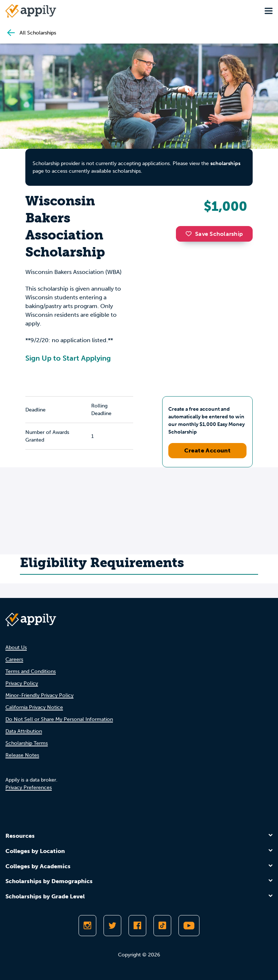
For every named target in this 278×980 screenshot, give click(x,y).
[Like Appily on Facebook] (137, 926)
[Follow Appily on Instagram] (87, 926)
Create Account (208, 450)
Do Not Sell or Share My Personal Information (59, 719)
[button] (190, 234)
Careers (14, 659)
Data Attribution (24, 731)
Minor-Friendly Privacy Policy (39, 695)
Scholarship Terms (27, 743)
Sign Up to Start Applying (68, 358)
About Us (16, 647)
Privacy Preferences (29, 788)
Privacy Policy (22, 683)
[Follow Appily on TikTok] (162, 926)
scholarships (225, 163)
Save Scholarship (214, 234)
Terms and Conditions (31, 671)
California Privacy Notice (34, 707)
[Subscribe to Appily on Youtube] (189, 926)
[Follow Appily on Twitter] (112, 926)
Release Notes (22, 755)
